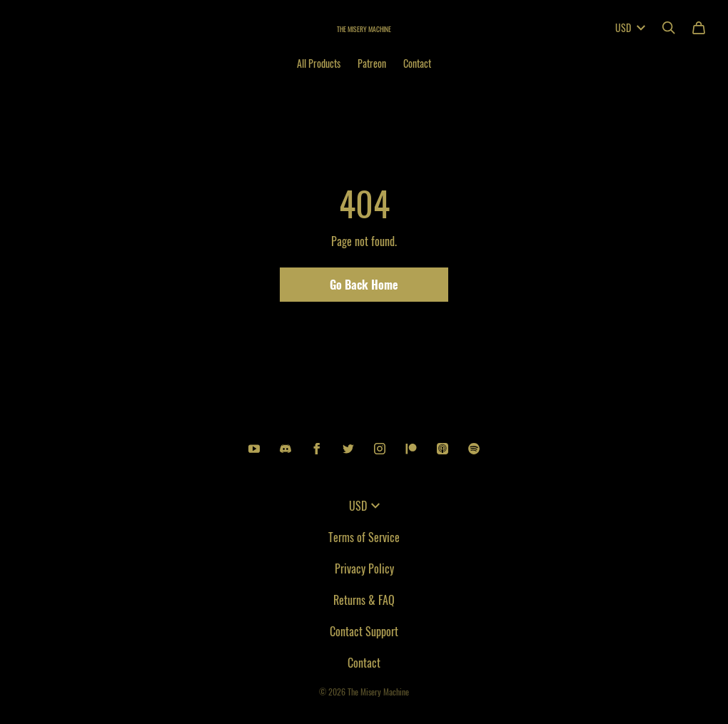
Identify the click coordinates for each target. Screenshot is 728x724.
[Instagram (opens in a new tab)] (380, 449)
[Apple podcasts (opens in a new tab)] (443, 449)
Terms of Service (364, 537)
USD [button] (630, 27)
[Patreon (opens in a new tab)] (411, 449)
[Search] (669, 28)
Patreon (372, 63)
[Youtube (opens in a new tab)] (254, 449)
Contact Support (364, 631)
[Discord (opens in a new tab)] (285, 449)
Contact (417, 63)
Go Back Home (364, 285)
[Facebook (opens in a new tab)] (317, 449)
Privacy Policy (364, 569)
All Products (319, 63)
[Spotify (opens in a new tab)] (474, 449)
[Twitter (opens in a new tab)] (348, 449)
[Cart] (699, 28)
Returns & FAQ (364, 600)
